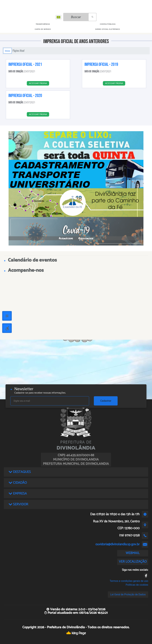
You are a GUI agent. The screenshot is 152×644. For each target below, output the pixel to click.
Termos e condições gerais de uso (129, 581)
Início (7, 51)
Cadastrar (106, 401)
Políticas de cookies (137, 585)
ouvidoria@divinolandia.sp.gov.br (118, 544)
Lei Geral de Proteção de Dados (128, 594)
